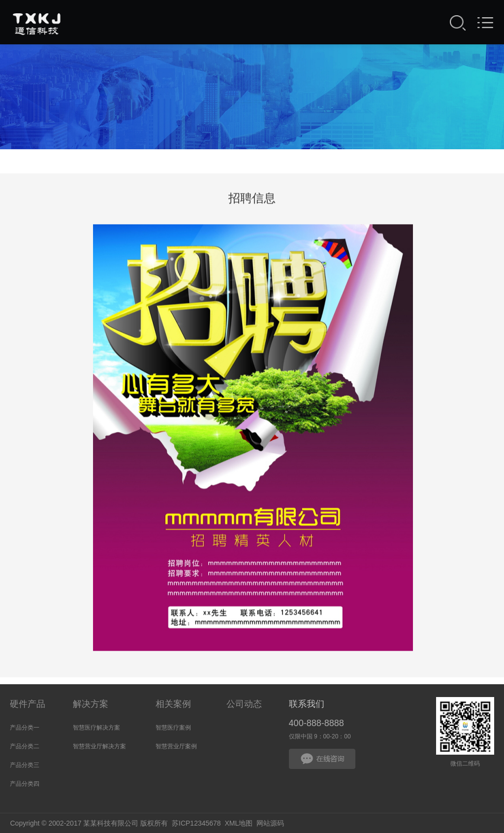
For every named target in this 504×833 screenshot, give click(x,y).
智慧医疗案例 (173, 728)
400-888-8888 (316, 723)
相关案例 (173, 704)
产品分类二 (25, 746)
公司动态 (244, 704)
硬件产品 (28, 704)
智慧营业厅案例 (176, 746)
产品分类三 (25, 765)
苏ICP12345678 (196, 823)
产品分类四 (25, 784)
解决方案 (91, 704)
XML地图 (238, 823)
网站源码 (270, 823)
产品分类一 (25, 728)
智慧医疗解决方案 (96, 728)
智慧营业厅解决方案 (99, 746)
